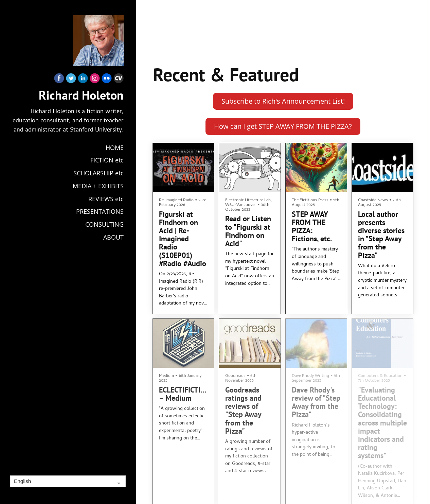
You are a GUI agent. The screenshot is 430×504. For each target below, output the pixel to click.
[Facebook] (59, 80)
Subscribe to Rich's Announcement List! (283, 101)
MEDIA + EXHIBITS (98, 186)
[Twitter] (71, 80)
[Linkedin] (83, 80)
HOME (115, 147)
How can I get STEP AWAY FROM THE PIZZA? (283, 126)
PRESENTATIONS (100, 211)
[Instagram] (95, 80)
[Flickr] (107, 80)
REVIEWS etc (106, 199)
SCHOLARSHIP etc (98, 173)
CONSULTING (104, 224)
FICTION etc (107, 160)
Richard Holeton (81, 95)
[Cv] (119, 80)
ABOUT (113, 237)
